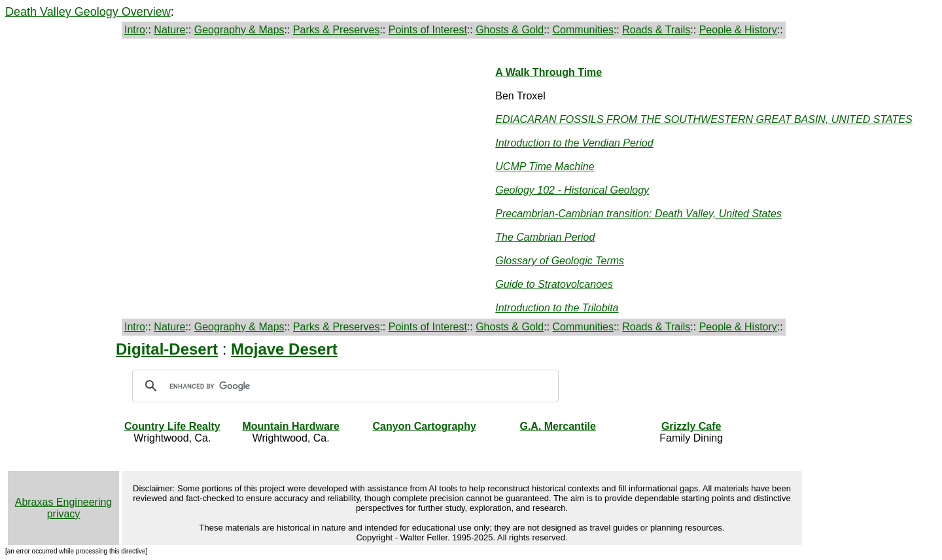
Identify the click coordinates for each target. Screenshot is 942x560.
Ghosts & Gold (510, 30)
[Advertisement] (145, 135)
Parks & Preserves (336, 30)
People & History (738, 30)
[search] (343, 386)
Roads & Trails (656, 30)
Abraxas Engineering (64, 502)
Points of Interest (428, 30)
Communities (583, 30)
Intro (135, 30)
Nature (169, 30)
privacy (64, 514)
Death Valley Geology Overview (88, 12)
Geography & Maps (239, 30)
